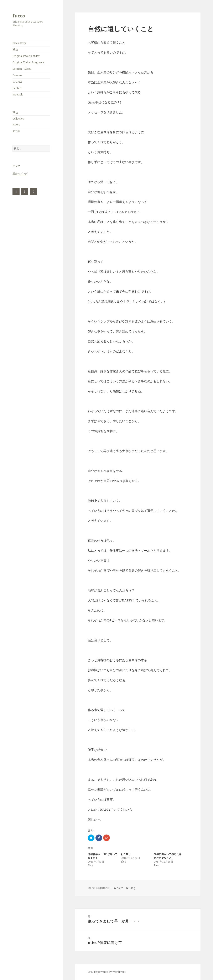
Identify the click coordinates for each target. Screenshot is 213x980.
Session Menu (22, 69)
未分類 (16, 131)
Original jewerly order (26, 56)
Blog (15, 49)
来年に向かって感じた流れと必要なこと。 (168, 856)
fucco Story (19, 43)
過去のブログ (20, 173)
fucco (19, 16)
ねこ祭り (126, 854)
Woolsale (18, 95)
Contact (17, 88)
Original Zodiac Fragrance (28, 62)
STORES (17, 82)
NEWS (16, 125)
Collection (18, 119)
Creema (17, 75)
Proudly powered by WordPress (107, 972)
